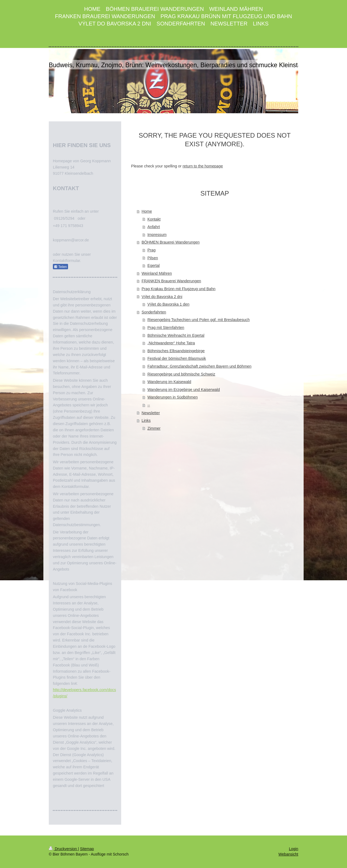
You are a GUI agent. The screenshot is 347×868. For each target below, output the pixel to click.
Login (294, 849)
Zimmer (154, 428)
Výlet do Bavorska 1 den (168, 304)
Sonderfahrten (154, 312)
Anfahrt (154, 227)
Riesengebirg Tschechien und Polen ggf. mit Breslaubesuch (199, 320)
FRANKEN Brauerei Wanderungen (171, 281)
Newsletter (151, 413)
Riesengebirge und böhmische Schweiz (181, 374)
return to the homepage (203, 166)
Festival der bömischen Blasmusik (177, 358)
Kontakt (154, 219)
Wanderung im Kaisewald (169, 382)
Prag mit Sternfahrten (166, 328)
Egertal (154, 265)
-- (149, 405)
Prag (152, 250)
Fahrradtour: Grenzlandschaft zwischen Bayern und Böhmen (200, 366)
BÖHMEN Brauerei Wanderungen (171, 242)
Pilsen (153, 258)
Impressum (157, 235)
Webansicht (288, 854)
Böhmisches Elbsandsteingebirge (176, 351)
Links (146, 420)
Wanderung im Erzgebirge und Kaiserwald (184, 390)
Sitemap (87, 849)
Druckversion (63, 849)
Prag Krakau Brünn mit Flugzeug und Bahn (179, 289)
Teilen (60, 267)
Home (147, 211)
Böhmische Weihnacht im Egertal (176, 335)
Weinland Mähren (157, 273)
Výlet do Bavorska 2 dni (162, 297)
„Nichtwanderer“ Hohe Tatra (171, 343)
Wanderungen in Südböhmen (173, 397)
